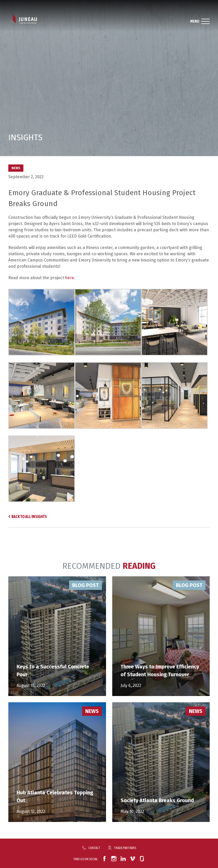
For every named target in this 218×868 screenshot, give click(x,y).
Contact (94, 848)
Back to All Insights (29, 516)
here (70, 278)
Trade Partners (125, 848)
